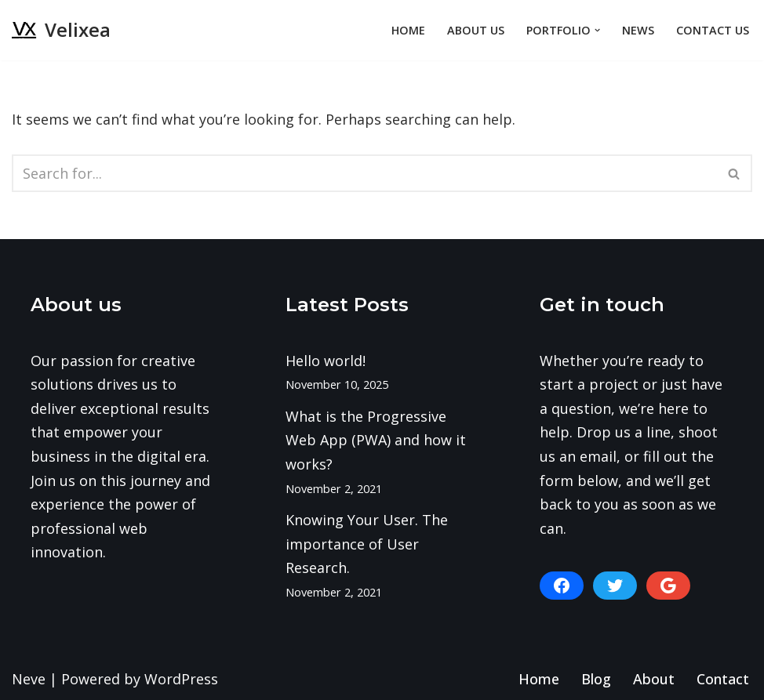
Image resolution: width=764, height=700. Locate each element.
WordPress (181, 679)
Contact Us (713, 30)
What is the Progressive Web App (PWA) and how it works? (376, 440)
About (654, 679)
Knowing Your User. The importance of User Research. (367, 544)
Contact (723, 679)
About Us (476, 30)
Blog (596, 679)
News (638, 30)
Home (408, 30)
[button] (597, 30)
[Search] (364, 173)
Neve (29, 679)
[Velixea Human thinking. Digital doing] (61, 30)
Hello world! (326, 361)
